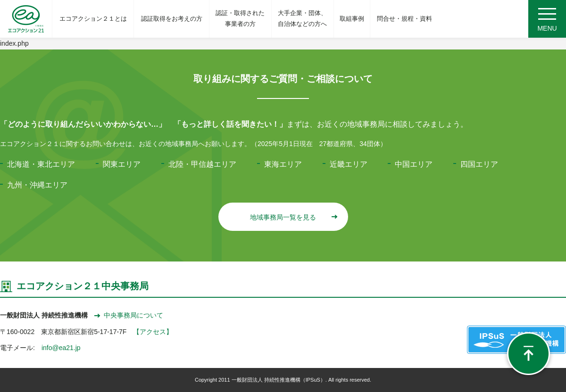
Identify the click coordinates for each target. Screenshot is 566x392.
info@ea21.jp (61, 348)
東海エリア (283, 164)
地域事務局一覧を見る (293, 217)
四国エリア (479, 164)
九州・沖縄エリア (37, 185)
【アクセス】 (153, 332)
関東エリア (122, 164)
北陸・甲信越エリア (202, 164)
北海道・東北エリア (41, 164)
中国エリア (414, 164)
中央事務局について (129, 315)
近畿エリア (349, 164)
